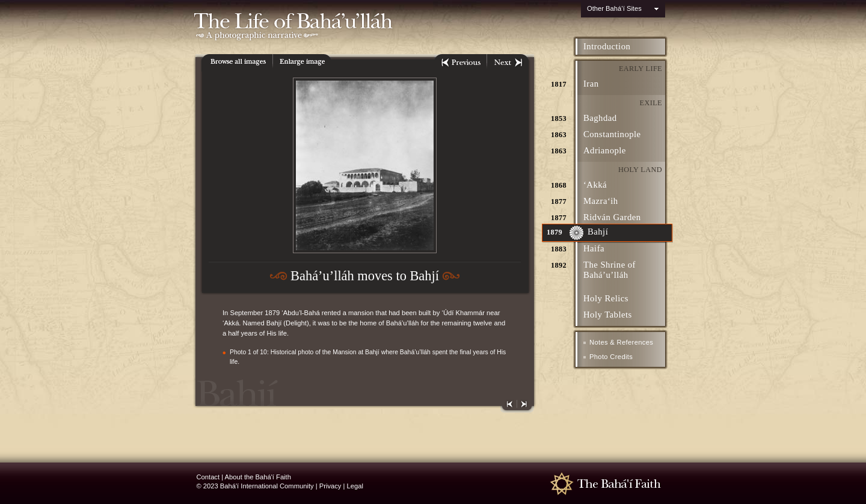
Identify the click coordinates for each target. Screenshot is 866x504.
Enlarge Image (302, 63)
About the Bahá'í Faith (258, 477)
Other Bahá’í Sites (614, 8)
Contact (208, 477)
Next (508, 63)
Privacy (330, 486)
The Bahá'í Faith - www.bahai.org (610, 483)
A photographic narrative (362, 37)
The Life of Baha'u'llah (362, 15)
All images (237, 63)
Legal (355, 486)
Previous (461, 63)
